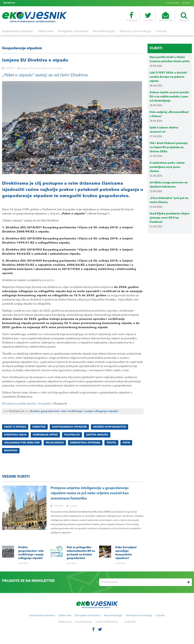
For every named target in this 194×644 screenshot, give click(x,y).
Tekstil (111, 443)
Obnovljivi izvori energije (135, 31)
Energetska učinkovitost (73, 31)
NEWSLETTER (165, 17)
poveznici (48, 280)
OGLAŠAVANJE (173, 3)
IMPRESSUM (65, 622)
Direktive (39, 427)
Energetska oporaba (85, 443)
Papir (126, 443)
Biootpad (11, 451)
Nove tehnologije (104, 31)
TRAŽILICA (184, 17)
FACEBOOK (131, 17)
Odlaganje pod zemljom (22, 443)
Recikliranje (55, 443)
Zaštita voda (45, 31)
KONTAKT (186, 3)
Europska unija (15, 435)
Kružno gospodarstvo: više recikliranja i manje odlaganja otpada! (74, 411)
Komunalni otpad (45, 435)
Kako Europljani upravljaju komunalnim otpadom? (39, 3)
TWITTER (148, 17)
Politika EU (72, 435)
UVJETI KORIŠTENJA (107, 622)
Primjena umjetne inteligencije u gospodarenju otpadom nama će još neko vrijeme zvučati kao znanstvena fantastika (90, 493)
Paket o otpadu (15, 427)
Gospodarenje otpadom (18, 31)
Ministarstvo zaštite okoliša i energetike (27, 404)
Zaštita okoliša (97, 435)
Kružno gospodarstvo (110, 427)
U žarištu (161, 31)
